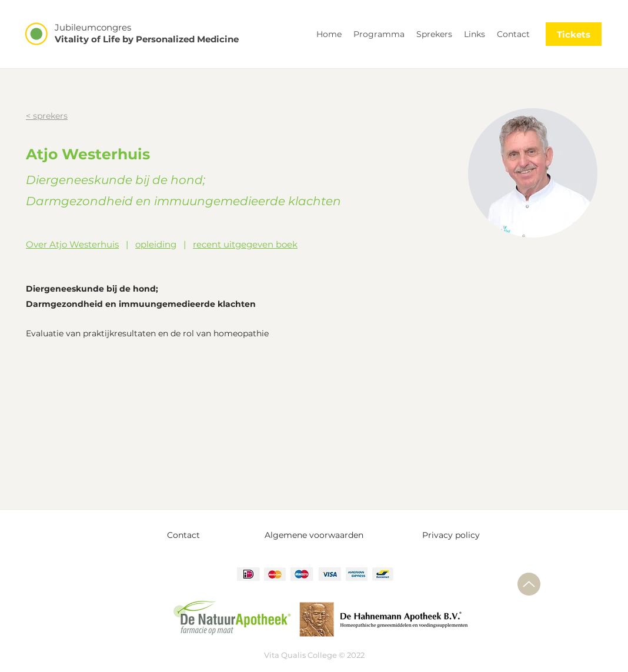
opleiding (156, 244)
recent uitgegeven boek (245, 244)
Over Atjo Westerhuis (72, 244)
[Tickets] (574, 34)
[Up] (529, 584)
